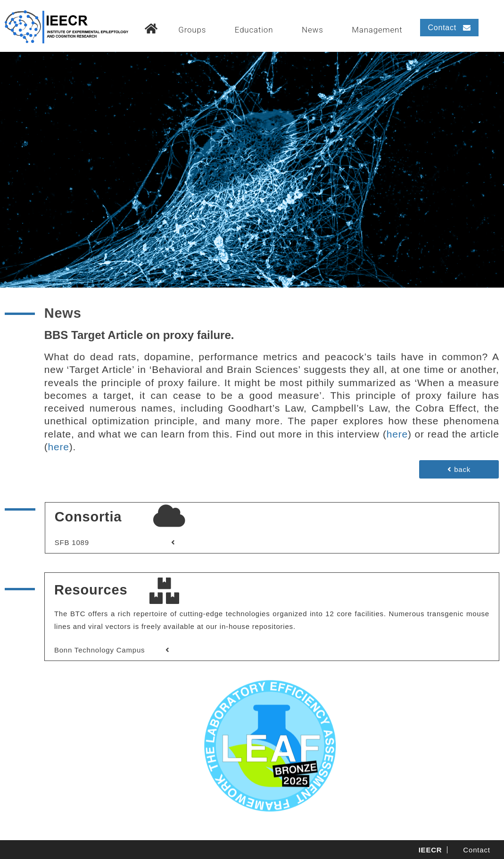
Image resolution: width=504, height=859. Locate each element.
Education (254, 30)
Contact (476, 850)
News (313, 30)
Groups (192, 30)
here (397, 434)
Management (377, 30)
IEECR (430, 850)
